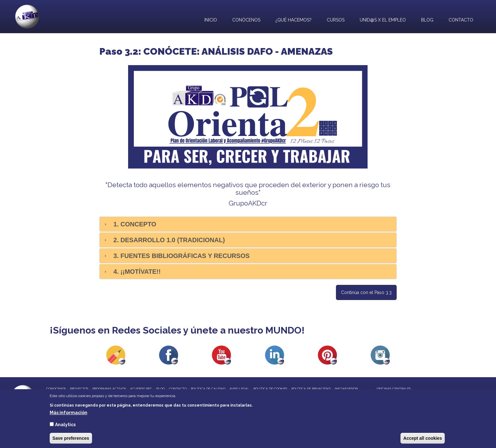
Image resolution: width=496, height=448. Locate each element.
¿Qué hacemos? (292, 19)
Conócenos (246, 20)
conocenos (56, 389)
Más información (68, 413)
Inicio (211, 20)
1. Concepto (135, 224)
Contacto (461, 20)
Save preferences (71, 438)
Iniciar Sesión (346, 389)
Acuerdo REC (141, 389)
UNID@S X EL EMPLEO (381, 19)
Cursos (336, 20)
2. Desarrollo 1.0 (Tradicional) (169, 240)
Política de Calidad (208, 389)
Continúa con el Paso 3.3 (366, 292)
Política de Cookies (270, 389)
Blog (427, 20)
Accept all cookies (423, 438)
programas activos (109, 389)
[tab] (248, 224)
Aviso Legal (239, 389)
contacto (178, 389)
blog (161, 389)
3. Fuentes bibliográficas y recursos (182, 256)
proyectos (79, 389)
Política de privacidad (311, 389)
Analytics (65, 425)
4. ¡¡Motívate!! (137, 272)
